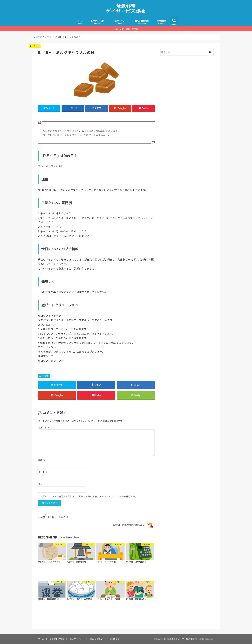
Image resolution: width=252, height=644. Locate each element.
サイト (41, 485)
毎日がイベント (120, 22)
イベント (45, 376)
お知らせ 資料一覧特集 (127, 29)
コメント (44, 428)
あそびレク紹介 (98, 22)
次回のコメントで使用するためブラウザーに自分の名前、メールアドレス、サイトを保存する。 (89, 497)
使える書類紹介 (142, 22)
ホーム (80, 22)
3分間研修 (161, 22)
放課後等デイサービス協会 (182, 639)
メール (43, 472)
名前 (42, 460)
